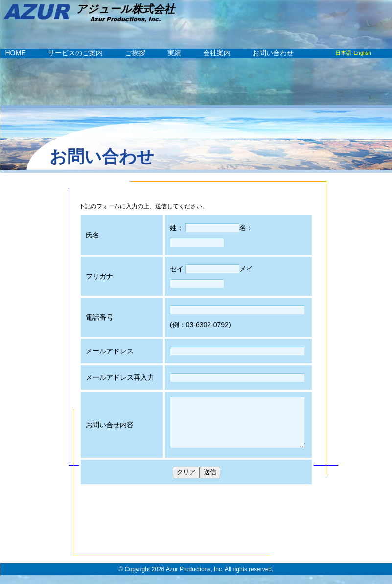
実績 (174, 53)
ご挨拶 (135, 53)
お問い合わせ (273, 53)
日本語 (343, 53)
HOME (16, 53)
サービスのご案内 (75, 53)
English (363, 53)
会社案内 (217, 53)
